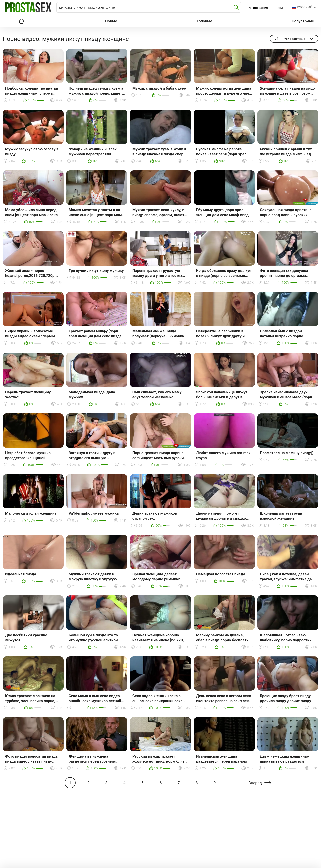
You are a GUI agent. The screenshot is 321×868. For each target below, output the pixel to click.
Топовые (204, 21)
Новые (111, 21)
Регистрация (258, 8)
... (233, 783)
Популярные (303, 21)
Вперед (255, 783)
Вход (279, 8)
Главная (21, 21)
